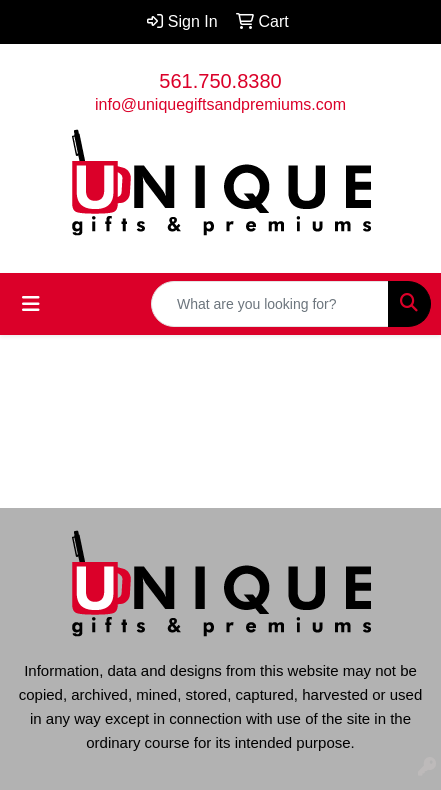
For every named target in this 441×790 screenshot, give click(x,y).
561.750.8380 (220, 81)
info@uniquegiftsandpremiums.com (220, 104)
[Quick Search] (270, 304)
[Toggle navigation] (31, 304)
